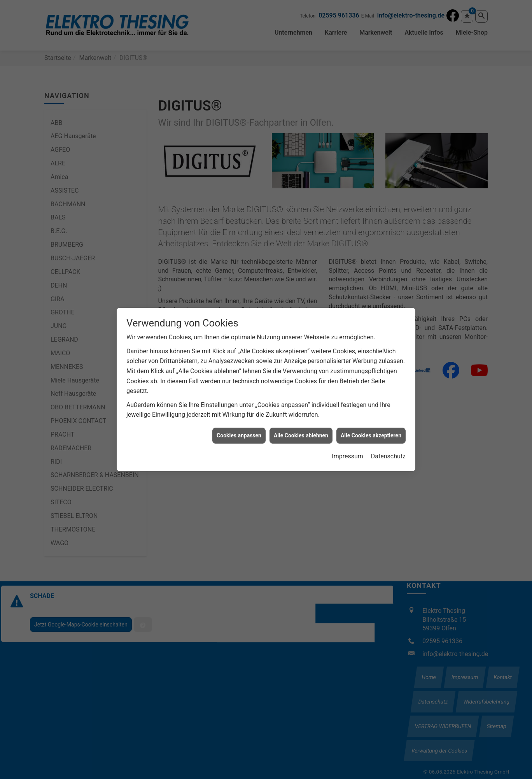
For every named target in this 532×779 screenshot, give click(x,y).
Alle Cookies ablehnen (301, 421)
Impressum (347, 443)
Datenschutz (388, 443)
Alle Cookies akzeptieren (371, 421)
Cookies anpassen (239, 421)
